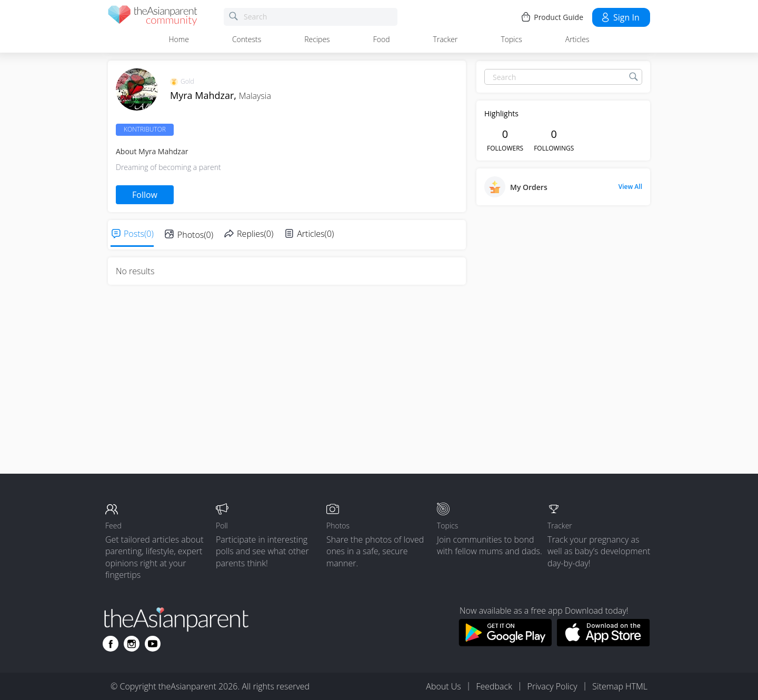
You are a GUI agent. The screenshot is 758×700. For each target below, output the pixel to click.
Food (382, 39)
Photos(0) (195, 235)
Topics (511, 39)
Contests (247, 39)
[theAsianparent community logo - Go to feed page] (153, 17)
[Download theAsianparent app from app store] (604, 643)
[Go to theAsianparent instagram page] (132, 644)
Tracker (446, 39)
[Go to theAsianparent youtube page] (153, 644)
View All (630, 187)
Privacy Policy (552, 686)
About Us (443, 686)
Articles (577, 39)
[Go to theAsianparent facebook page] (111, 644)
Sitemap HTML (620, 686)
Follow (145, 195)
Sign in (620, 17)
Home (179, 39)
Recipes (317, 39)
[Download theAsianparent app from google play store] (505, 643)
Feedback (494, 686)
